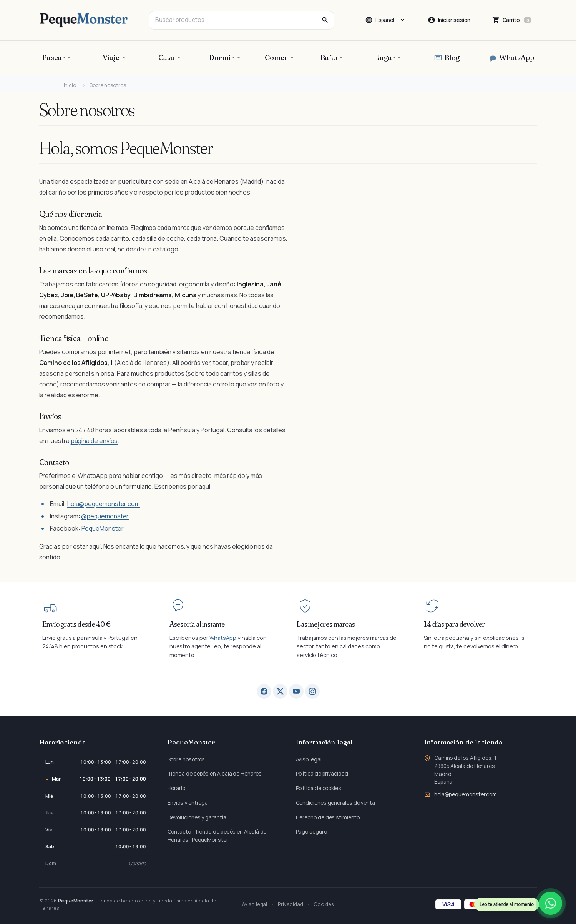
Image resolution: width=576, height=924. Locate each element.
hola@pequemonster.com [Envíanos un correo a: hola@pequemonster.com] (466, 794)
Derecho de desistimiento (328, 817)
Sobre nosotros (186, 759)
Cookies (324, 904)
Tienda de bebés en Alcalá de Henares (215, 773)
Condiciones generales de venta (336, 803)
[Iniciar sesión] (449, 20)
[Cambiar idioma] (385, 20)
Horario (176, 788)
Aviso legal (309, 759)
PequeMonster (103, 528)
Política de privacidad (322, 773)
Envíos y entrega (188, 803)
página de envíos (94, 441)
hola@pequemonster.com (104, 504)
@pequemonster (105, 516)
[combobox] (241, 20)
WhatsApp (223, 638)
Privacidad (290, 904)
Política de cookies (319, 788)
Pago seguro (311, 832)
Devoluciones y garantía (197, 817)
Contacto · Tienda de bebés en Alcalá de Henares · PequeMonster (217, 836)
